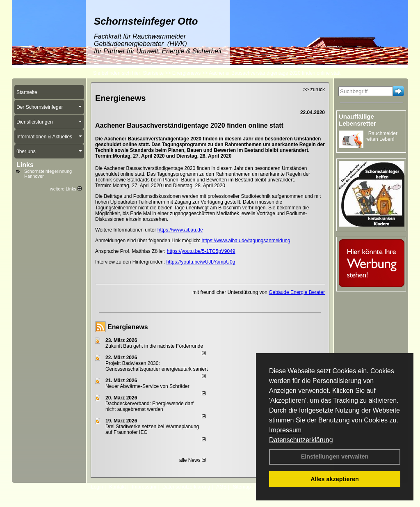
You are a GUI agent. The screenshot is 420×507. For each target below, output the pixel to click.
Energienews (128, 327)
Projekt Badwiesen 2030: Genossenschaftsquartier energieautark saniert (156, 366)
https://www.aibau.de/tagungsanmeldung (246, 241)
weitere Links (66, 189)
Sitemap (242, 487)
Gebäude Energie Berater (297, 292)
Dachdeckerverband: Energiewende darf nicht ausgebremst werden (150, 406)
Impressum (285, 430)
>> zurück (314, 89)
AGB (221, 487)
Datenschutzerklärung (301, 440)
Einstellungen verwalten (335, 457)
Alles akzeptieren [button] (335, 479)
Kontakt (118, 487)
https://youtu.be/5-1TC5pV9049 (201, 251)
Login (97, 487)
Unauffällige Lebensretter (357, 120)
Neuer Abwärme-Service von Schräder (147, 386)
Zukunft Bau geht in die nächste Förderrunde (154, 346)
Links (25, 165)
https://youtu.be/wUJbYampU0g (201, 262)
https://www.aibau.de (180, 230)
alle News (193, 460)
